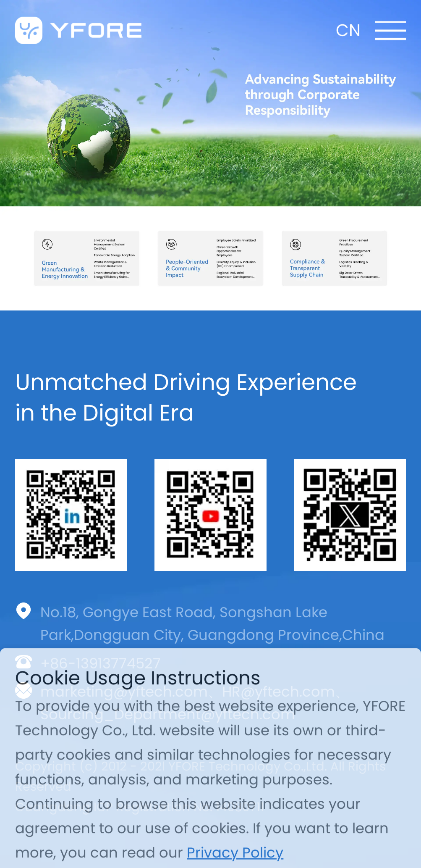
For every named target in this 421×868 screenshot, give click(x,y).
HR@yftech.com (278, 692)
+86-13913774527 (101, 663)
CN (348, 26)
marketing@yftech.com (124, 692)
